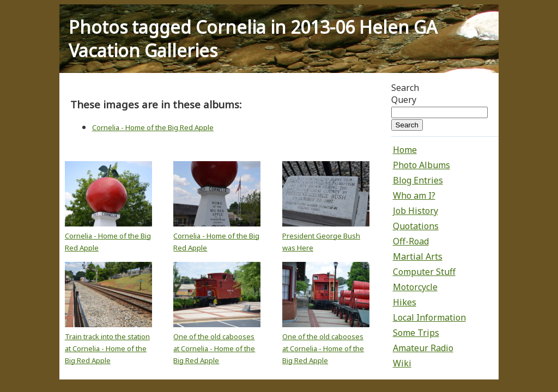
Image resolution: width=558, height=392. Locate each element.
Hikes (405, 302)
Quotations (416, 226)
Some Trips (416, 333)
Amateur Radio (423, 348)
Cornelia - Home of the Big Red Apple (153, 127)
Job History (416, 211)
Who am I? (414, 195)
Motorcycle (415, 287)
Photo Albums (421, 165)
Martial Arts (418, 256)
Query (404, 100)
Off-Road (411, 241)
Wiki (402, 363)
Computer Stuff (424, 272)
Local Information (429, 317)
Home (405, 150)
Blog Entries (418, 180)
